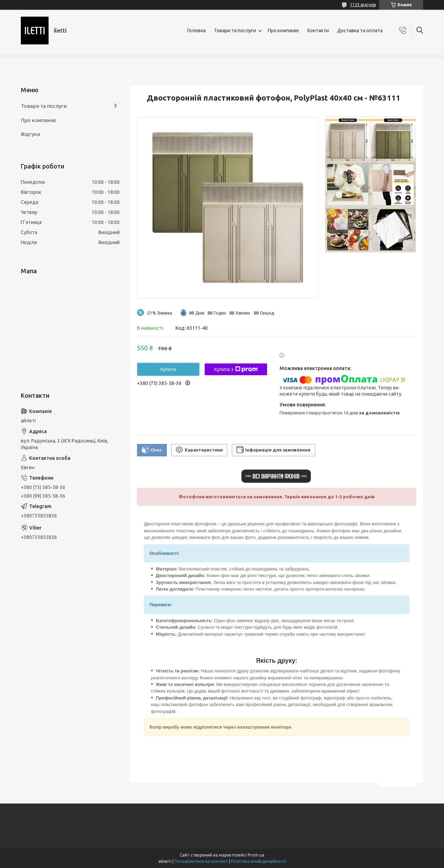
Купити (168, 369)
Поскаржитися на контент (201, 861)
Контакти (318, 31)
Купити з (236, 369)
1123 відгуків (363, 5)
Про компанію (283, 31)
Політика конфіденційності (259, 861)
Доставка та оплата (360, 31)
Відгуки (31, 134)
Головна (197, 31)
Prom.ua (256, 855)
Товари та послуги (235, 31)
